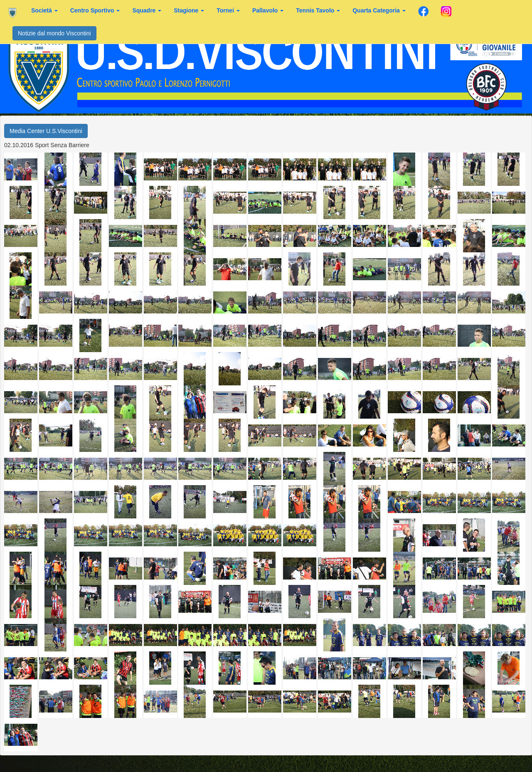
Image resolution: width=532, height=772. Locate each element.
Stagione (189, 10)
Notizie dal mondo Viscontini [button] (54, 33)
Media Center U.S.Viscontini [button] (46, 131)
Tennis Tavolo (318, 10)
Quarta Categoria (379, 10)
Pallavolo (268, 10)
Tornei (228, 10)
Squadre (147, 10)
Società (44, 10)
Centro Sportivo (95, 10)
